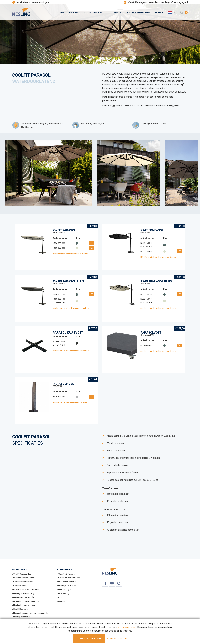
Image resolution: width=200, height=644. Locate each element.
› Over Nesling (63, 593)
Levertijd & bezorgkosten (69, 578)
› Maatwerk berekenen (67, 582)
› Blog (60, 597)
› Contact (61, 601)
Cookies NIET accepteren (117, 638)
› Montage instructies (66, 586)
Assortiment (75, 13)
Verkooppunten (98, 13)
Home (61, 13)
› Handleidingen (64, 589)
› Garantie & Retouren (66, 574)
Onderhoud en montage (138, 13)
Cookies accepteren (89, 638)
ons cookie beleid (127, 627)
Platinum (160, 13)
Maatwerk (116, 13)
